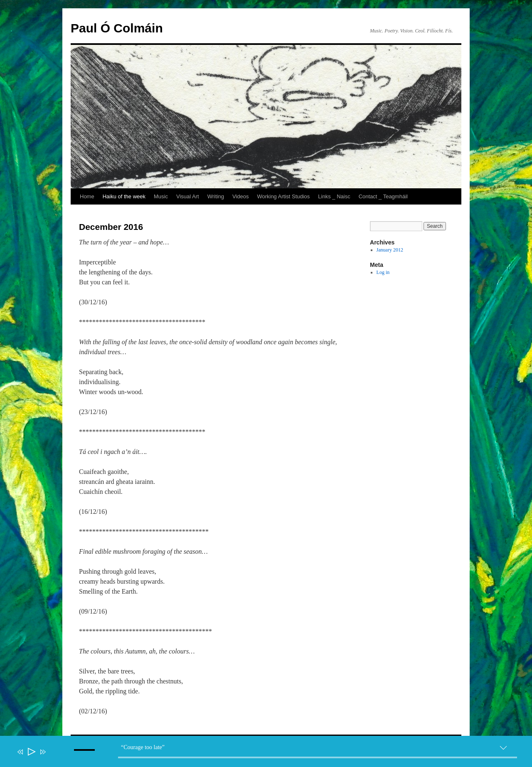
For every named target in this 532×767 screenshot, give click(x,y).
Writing (216, 196)
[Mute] (55, 757)
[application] (270, 753)
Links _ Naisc (334, 196)
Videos (241, 196)
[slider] (318, 757)
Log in (383, 272)
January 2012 (390, 250)
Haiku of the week (124, 196)
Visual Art (188, 196)
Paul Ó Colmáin (117, 28)
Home (87, 196)
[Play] (31, 752)
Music (161, 196)
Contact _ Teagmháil (383, 196)
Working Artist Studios (283, 196)
